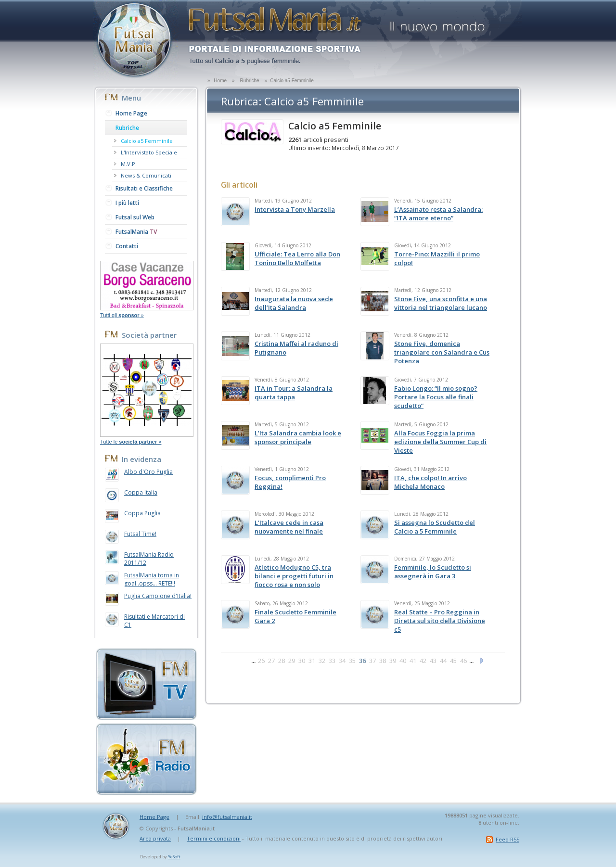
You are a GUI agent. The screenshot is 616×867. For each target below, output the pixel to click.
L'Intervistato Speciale (149, 152)
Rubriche (250, 81)
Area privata (155, 838)
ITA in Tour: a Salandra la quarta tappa (294, 393)
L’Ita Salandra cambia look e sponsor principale (298, 437)
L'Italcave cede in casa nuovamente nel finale (289, 527)
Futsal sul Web (135, 217)
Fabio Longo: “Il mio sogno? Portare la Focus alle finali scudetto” (436, 397)
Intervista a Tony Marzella (295, 209)
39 (393, 661)
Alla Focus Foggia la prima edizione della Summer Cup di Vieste (440, 442)
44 (443, 661)
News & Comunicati (146, 175)
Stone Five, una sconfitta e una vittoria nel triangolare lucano (441, 303)
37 (372, 661)
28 (282, 661)
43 (433, 661)
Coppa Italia (141, 492)
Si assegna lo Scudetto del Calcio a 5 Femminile (435, 527)
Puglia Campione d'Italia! (158, 596)
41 (413, 661)
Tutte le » (131, 442)
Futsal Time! (140, 534)
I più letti (127, 203)
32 (322, 661)
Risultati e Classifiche (144, 188)
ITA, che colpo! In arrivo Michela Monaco (430, 482)
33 (332, 661)
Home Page (131, 113)
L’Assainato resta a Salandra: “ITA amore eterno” (438, 214)
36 (362, 661)
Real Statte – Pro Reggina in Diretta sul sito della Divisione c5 (440, 621)
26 (261, 661)
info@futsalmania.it (227, 817)
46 (463, 661)
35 (352, 661)
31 (312, 661)
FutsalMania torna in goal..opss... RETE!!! (152, 579)
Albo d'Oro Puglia (148, 472)
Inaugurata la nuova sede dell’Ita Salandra (294, 303)
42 (423, 661)
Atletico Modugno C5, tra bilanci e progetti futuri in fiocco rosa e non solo (294, 576)
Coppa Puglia (142, 513)
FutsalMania (136, 232)
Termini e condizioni (214, 838)
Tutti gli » (122, 315)
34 (342, 661)
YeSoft (174, 857)
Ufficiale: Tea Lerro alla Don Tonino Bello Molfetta (297, 258)
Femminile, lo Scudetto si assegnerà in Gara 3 (433, 572)
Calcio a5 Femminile (147, 141)
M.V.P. (129, 164)
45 (453, 661)
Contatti (127, 246)
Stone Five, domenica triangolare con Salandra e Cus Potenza (442, 352)
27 (271, 661)
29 (292, 661)
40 (403, 661)
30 (302, 661)
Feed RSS (507, 839)
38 (383, 661)
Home (220, 81)
